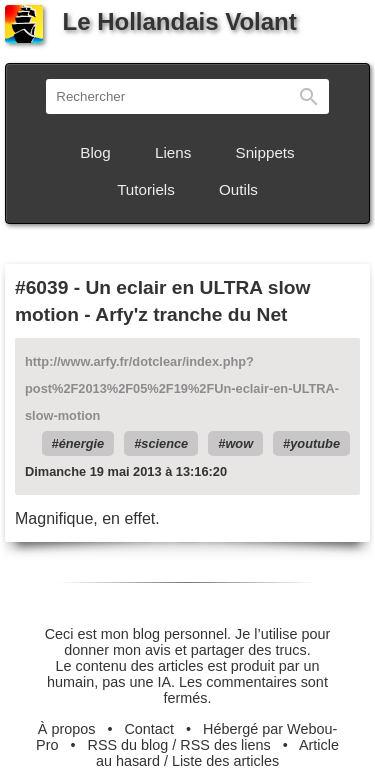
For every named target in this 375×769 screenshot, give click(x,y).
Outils (238, 189)
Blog (95, 152)
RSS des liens (225, 745)
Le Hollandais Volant (151, 21)
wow (239, 443)
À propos (67, 729)
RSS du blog (128, 745)
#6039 (41, 287)
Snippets (265, 152)
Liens (173, 152)
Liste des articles (225, 761)
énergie (82, 443)
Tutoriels (146, 189)
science (164, 443)
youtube (315, 443)
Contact (149, 729)
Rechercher (309, 96)
